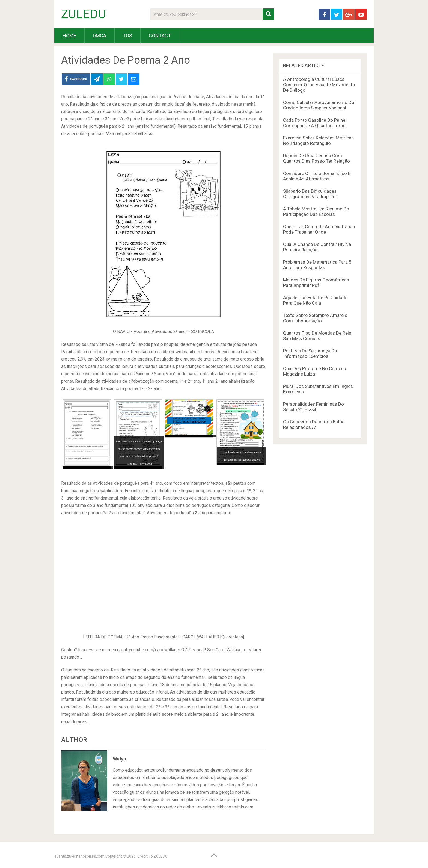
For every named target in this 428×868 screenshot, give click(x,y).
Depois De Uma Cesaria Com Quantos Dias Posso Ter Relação (316, 158)
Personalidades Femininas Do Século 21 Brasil (313, 407)
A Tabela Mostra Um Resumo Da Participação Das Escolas (316, 212)
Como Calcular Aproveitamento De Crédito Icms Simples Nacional (319, 105)
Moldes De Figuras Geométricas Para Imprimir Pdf (316, 283)
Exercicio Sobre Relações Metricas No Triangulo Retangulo (318, 141)
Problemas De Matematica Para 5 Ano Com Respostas (317, 265)
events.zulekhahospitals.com (79, 856)
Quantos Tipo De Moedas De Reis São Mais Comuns (317, 336)
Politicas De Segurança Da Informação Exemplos (310, 353)
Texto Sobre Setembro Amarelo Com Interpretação (315, 318)
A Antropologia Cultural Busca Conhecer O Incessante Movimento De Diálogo (319, 85)
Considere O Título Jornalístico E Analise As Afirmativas (317, 176)
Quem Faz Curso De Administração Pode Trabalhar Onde (319, 229)
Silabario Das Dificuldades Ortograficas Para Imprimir (311, 194)
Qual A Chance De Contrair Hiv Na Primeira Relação (317, 247)
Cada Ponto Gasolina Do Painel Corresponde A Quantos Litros (315, 123)
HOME (69, 36)
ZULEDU (84, 14)
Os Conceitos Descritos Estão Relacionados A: (314, 424)
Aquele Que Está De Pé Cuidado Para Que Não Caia (315, 300)
